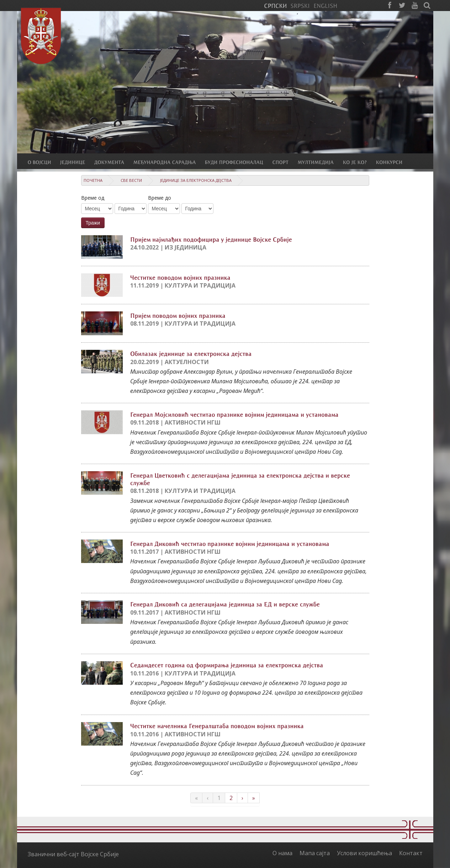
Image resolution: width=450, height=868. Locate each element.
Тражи (93, 223)
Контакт (411, 853)
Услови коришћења (364, 853)
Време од (93, 198)
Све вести (131, 180)
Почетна (93, 180)
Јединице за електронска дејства (196, 180)
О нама (282, 853)
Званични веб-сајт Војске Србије (73, 854)
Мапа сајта (315, 853)
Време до (160, 198)
